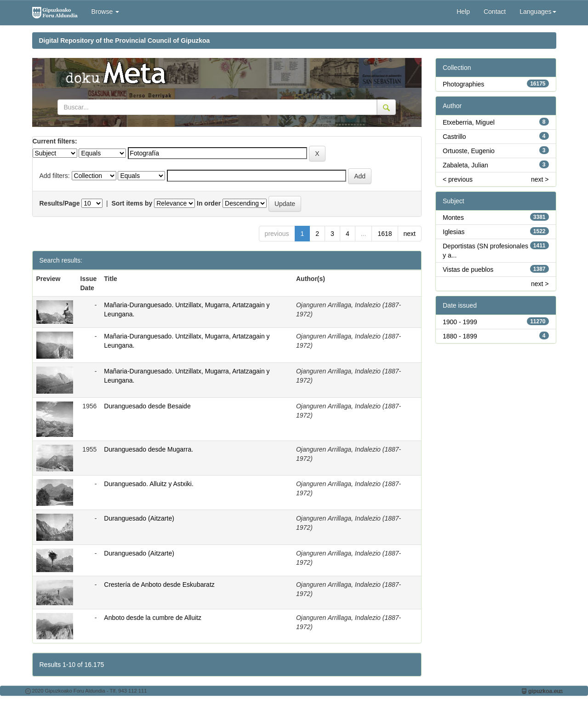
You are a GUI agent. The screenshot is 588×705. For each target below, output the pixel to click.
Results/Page (60, 203)
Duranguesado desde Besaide (147, 406)
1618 (385, 234)
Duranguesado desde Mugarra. (148, 449)
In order (209, 203)
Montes (453, 218)
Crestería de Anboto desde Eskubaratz (159, 585)
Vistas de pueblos (468, 269)
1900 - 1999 (460, 322)
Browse (106, 11)
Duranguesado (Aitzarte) (139, 518)
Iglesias (454, 232)
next (410, 234)
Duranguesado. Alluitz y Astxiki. (149, 484)
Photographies (463, 84)
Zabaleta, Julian (465, 165)
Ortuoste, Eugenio (469, 151)
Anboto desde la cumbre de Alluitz (153, 618)
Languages (538, 11)
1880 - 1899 (460, 336)
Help (463, 11)
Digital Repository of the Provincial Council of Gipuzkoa (125, 40)
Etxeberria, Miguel (469, 122)
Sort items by (132, 203)
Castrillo (454, 137)
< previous (458, 179)
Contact (495, 11)
